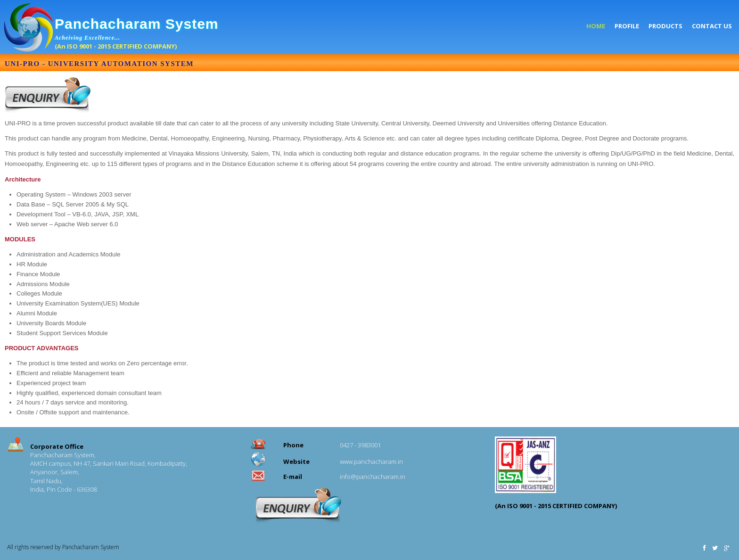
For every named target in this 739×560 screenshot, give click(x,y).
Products (665, 26)
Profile (627, 26)
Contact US (712, 26)
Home (596, 26)
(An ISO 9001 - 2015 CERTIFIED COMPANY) (116, 46)
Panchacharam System (137, 24)
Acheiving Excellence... (88, 38)
